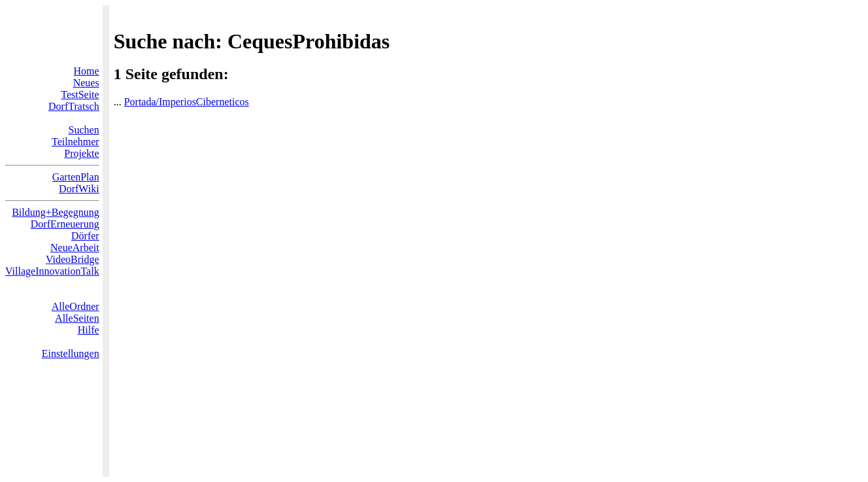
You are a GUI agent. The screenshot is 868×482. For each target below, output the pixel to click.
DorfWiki (79, 189)
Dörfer (85, 236)
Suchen (84, 130)
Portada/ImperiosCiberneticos (187, 102)
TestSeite (80, 95)
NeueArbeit (75, 248)
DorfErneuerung (65, 224)
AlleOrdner (75, 306)
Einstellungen (71, 353)
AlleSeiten (77, 318)
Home (87, 71)
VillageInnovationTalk (52, 271)
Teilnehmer (75, 142)
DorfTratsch (74, 106)
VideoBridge (73, 259)
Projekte (81, 153)
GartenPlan (76, 177)
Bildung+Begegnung (55, 212)
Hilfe (89, 330)
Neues (86, 83)
